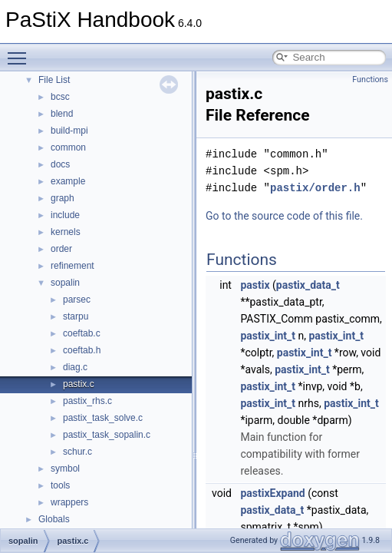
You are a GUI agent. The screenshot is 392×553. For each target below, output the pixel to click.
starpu (76, 316)
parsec (77, 300)
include (65, 215)
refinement (72, 266)
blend (62, 114)
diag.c (75, 367)
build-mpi (69, 131)
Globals (54, 519)
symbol (65, 469)
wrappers (69, 502)
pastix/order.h (315, 188)
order (61, 249)
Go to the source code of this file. (284, 216)
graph (63, 198)
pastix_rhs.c (87, 401)
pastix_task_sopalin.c (107, 435)
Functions (370, 79)
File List (54, 80)
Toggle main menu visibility (21, 51)
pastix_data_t (308, 285)
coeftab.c (82, 333)
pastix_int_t (268, 336)
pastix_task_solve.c (103, 418)
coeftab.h (82, 350)
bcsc (60, 97)
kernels (66, 232)
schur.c (77, 452)
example (68, 181)
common (68, 147)
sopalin (65, 283)
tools (60, 485)
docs (60, 164)
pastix (255, 285)
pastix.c (79, 384)
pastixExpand (272, 493)
